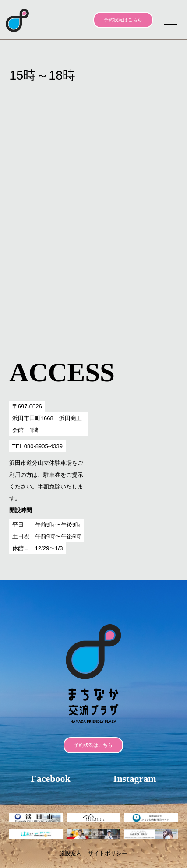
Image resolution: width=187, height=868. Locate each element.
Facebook (50, 778)
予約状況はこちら (123, 20)
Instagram (135, 778)
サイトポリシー (108, 853)
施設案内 (71, 853)
